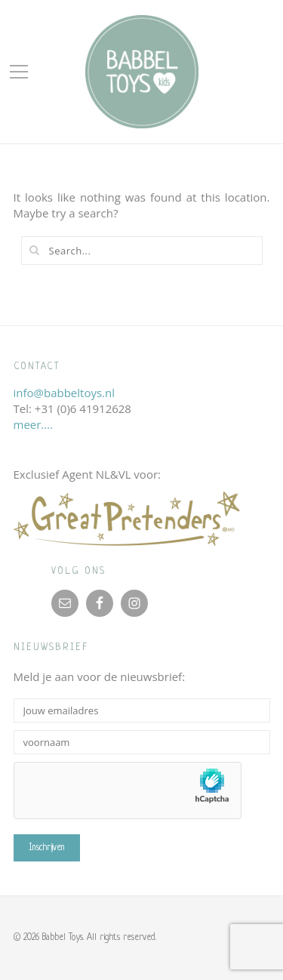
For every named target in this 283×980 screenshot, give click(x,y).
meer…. (33, 424)
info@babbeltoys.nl (65, 393)
